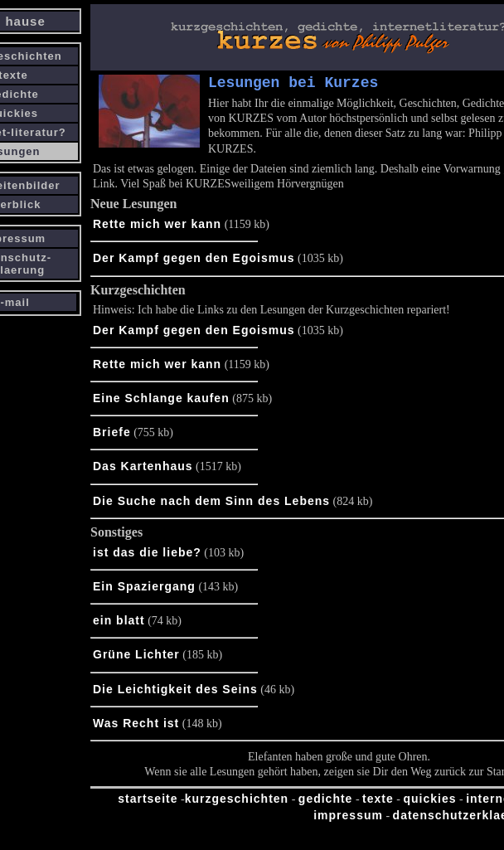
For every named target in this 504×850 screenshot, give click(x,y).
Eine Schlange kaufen (161, 401)
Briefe (112, 435)
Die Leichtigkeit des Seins (175, 692)
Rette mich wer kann (157, 227)
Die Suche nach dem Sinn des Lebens (211, 504)
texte (378, 802)
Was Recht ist (136, 726)
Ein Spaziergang (144, 590)
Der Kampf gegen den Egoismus (194, 261)
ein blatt (119, 624)
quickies (429, 802)
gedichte (326, 802)
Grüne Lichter (136, 658)
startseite (148, 802)
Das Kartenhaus (143, 469)
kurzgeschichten (237, 802)
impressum (348, 818)
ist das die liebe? (147, 556)
